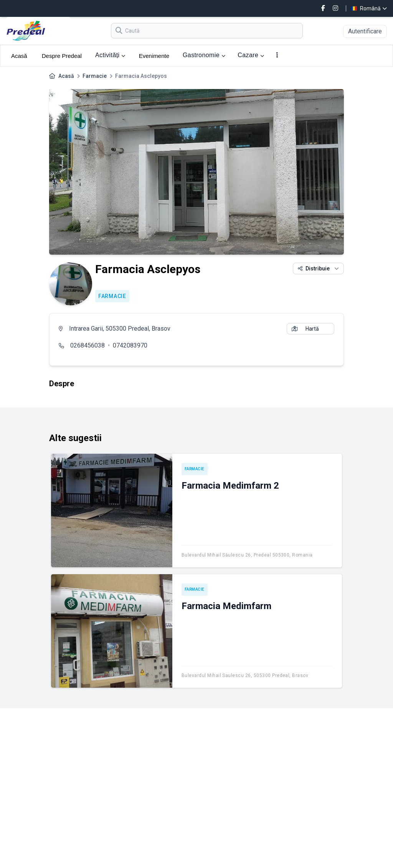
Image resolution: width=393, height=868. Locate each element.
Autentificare (365, 31)
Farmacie (95, 76)
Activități (110, 55)
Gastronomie (204, 55)
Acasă (19, 56)
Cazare (251, 55)
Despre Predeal (62, 56)
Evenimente (154, 56)
